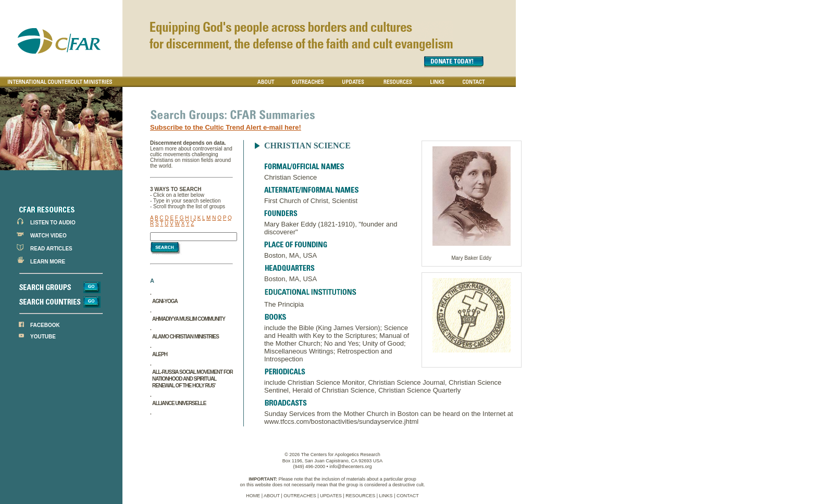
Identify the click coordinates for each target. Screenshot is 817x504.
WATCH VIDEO (48, 236)
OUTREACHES (300, 496)
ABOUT (272, 496)
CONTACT (408, 496)
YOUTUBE (43, 337)
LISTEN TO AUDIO (53, 223)
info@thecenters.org (350, 467)
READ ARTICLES (51, 249)
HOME (253, 496)
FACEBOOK (45, 325)
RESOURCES (360, 496)
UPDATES (331, 496)
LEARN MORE (48, 262)
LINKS (386, 496)
